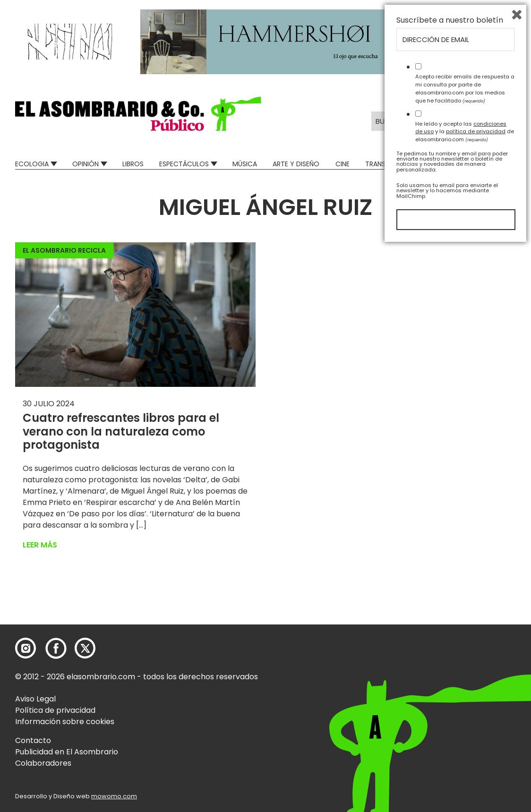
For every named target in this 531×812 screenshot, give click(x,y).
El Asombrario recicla (64, 250)
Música (245, 164)
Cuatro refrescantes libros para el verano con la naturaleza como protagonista (121, 432)
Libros (133, 164)
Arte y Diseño (296, 164)
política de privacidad (476, 697)
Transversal (386, 164)
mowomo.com (114, 796)
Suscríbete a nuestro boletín (450, 586)
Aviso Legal (35, 699)
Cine (343, 164)
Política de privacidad (55, 710)
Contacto (33, 740)
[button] (138, 114)
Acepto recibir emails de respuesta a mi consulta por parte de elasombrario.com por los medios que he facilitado (465, 654)
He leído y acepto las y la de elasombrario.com (465, 697)
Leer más (40, 545)
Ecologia (32, 164)
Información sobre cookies (65, 722)
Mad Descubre (448, 164)
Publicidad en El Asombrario (67, 752)
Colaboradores (43, 763)
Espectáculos (184, 164)
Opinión (86, 164)
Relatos (502, 164)
